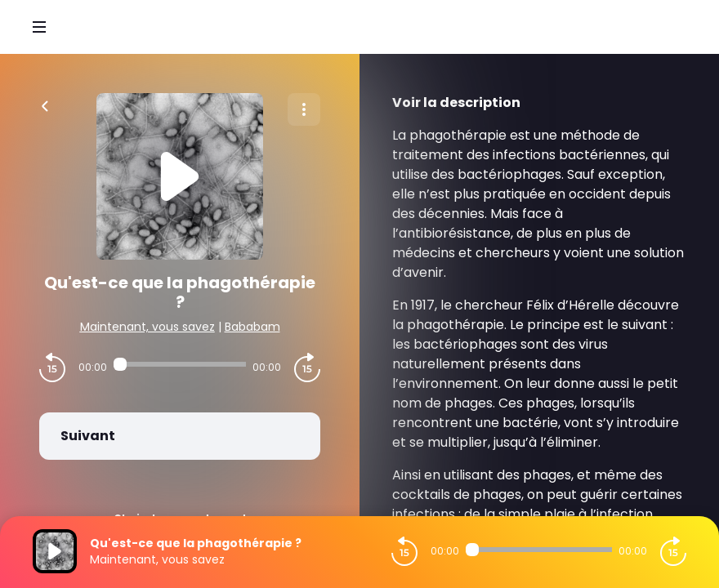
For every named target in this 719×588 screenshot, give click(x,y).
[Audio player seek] (180, 364)
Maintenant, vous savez (147, 327)
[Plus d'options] (304, 109)
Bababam (252, 327)
